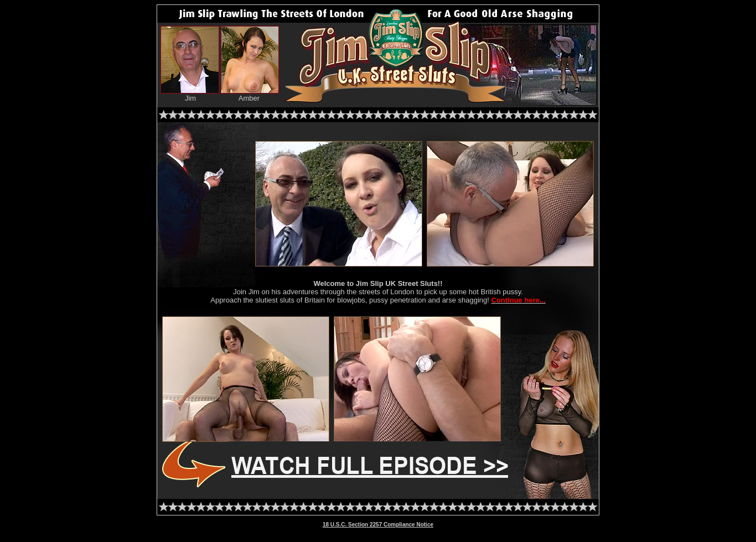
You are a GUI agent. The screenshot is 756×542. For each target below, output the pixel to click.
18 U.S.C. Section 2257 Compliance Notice (378, 525)
